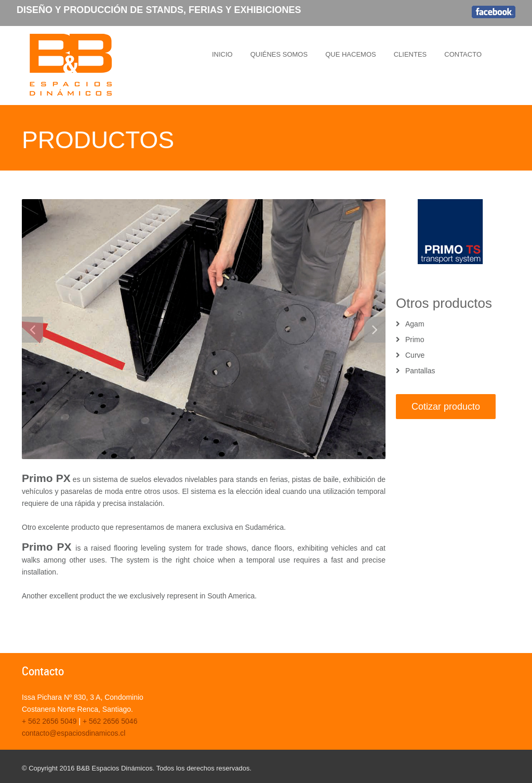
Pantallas (420, 371)
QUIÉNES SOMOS (279, 54)
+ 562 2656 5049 (49, 721)
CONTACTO (463, 54)
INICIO (222, 54)
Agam (415, 324)
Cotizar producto (446, 407)
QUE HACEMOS (351, 54)
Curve (415, 355)
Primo (415, 340)
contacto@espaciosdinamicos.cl (74, 733)
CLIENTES (410, 54)
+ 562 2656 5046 (110, 721)
